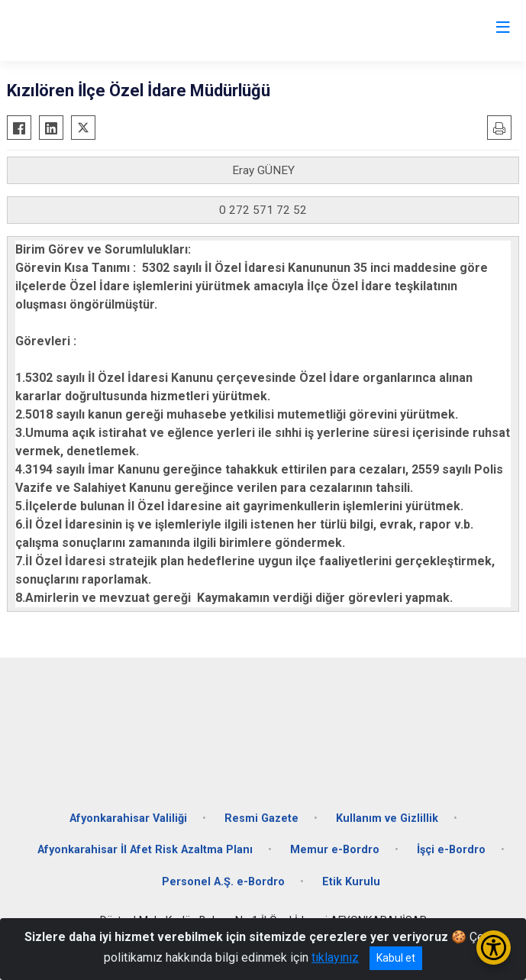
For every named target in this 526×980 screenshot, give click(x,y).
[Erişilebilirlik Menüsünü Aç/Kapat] (494, 948)
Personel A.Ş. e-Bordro (223, 882)
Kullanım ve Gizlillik (387, 818)
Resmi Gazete (261, 818)
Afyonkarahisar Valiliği (128, 818)
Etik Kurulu (351, 882)
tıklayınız (335, 957)
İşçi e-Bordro (451, 850)
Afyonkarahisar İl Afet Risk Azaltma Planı (145, 850)
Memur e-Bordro (335, 850)
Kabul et (396, 958)
